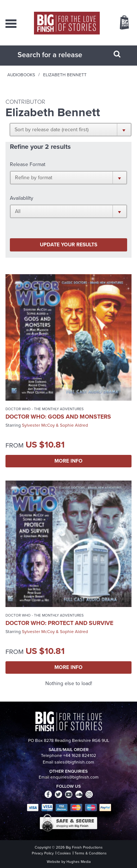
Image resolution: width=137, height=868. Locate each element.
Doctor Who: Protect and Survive (59, 623)
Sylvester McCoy (38, 425)
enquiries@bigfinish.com (75, 777)
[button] (71, 129)
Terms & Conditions (91, 853)
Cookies (64, 853)
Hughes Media (79, 862)
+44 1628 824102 (80, 755)
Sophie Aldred (74, 425)
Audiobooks (21, 75)
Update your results (68, 245)
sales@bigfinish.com (74, 762)
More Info (68, 461)
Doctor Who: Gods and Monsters (58, 417)
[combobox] (60, 55)
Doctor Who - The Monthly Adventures (45, 409)
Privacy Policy (43, 853)
